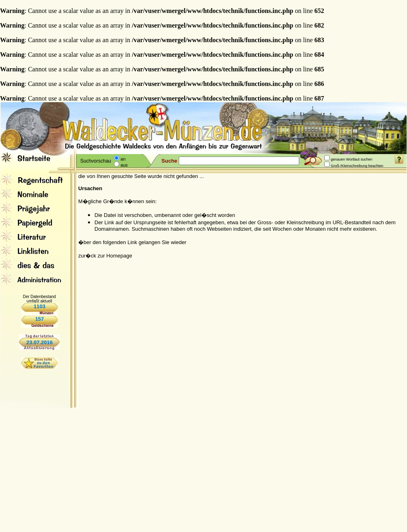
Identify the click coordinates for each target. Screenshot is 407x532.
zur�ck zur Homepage (105, 256)
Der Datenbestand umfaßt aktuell (39, 299)
